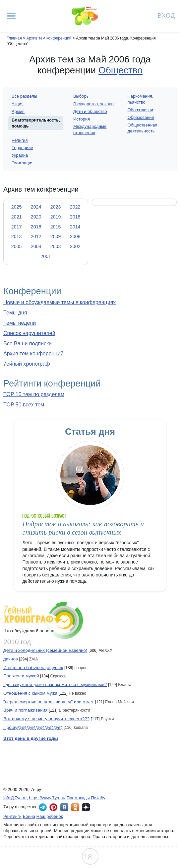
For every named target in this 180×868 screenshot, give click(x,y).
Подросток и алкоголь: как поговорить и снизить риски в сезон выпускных (83, 528)
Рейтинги (12, 816)
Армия (18, 111)
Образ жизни (140, 110)
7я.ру (86, 807)
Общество (120, 70)
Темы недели (20, 323)
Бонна (29, 816)
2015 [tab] (56, 227)
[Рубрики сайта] (11, 16)
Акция (18, 104)
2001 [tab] (46, 256)
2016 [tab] (36, 227)
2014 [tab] (75, 227)
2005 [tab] (17, 246)
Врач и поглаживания (25, 710)
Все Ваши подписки (28, 344)
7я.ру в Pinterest (53, 807)
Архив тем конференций (33, 353)
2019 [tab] (56, 217)
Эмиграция (23, 163)
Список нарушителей (29, 333)
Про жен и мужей (21, 676)
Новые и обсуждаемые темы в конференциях (60, 302)
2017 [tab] (17, 227)
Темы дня (15, 313)
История (82, 119)
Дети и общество (90, 111)
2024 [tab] (36, 207)
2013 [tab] (17, 236)
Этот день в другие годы (31, 738)
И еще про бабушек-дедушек (33, 668)
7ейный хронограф (27, 364)
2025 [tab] (17, 207)
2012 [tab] (36, 236)
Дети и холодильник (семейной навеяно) (45, 650)
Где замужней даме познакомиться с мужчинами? (55, 685)
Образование (141, 117)
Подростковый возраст (44, 516)
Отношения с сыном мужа (30, 693)
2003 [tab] (56, 246)
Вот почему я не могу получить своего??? (46, 719)
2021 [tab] (17, 217)
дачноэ (11, 659)
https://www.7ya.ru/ (47, 798)
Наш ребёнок (50, 816)
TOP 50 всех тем (24, 405)
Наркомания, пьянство (140, 99)
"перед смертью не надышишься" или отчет (49, 702)
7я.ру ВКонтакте (64, 807)
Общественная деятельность (142, 128)
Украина (20, 155)
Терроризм (22, 148)
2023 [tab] (56, 207)
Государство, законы (94, 104)
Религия (20, 140)
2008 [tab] (75, 236)
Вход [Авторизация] (166, 15)
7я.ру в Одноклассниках (75, 807)
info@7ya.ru (15, 798)
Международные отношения (90, 129)
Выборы (81, 96)
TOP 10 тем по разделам (34, 394)
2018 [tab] (75, 217)
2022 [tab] (75, 207)
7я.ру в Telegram (43, 807)
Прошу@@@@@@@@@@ (33, 727)
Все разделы (24, 96)
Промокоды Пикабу (86, 798)
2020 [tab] (36, 217)
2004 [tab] (36, 246)
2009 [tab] (56, 236)
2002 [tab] (75, 246)
